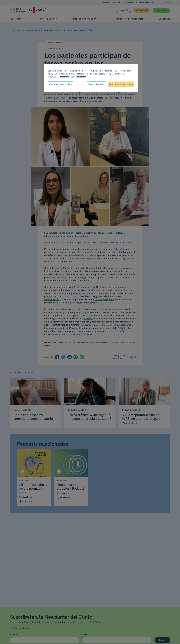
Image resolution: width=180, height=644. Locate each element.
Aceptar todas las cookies (121, 84)
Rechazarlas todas (96, 84)
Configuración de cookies (61, 84)
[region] (91, 78)
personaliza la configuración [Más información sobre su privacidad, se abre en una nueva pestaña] (73, 77)
